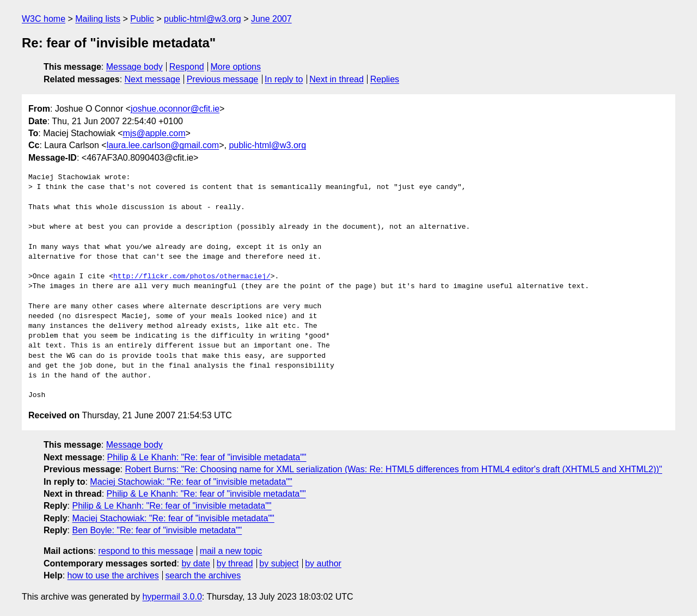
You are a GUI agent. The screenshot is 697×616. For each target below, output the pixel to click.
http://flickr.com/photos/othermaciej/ (192, 277)
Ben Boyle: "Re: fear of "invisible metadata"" (157, 530)
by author (323, 563)
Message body (134, 67)
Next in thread (337, 79)
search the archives (203, 575)
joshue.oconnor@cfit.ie (175, 109)
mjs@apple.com (154, 133)
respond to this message (145, 551)
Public (142, 19)
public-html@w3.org (203, 19)
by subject (279, 563)
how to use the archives (113, 575)
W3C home (44, 19)
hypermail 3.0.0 (172, 597)
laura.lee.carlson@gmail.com (163, 145)
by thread (235, 563)
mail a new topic (231, 551)
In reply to (284, 79)
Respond (187, 67)
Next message (152, 79)
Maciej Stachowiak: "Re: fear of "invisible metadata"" (191, 482)
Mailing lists (98, 19)
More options (236, 67)
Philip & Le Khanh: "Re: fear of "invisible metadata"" (207, 457)
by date (195, 563)
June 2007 (271, 19)
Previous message (223, 79)
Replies (385, 79)
